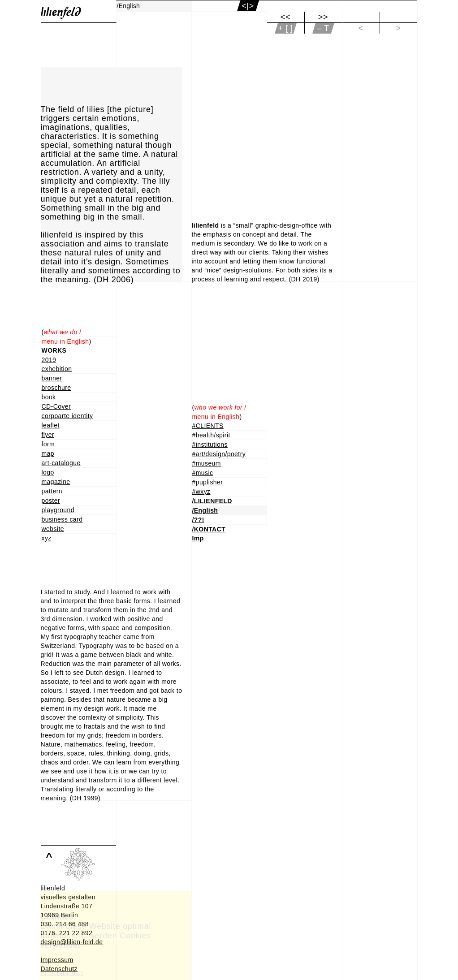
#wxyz (201, 492)
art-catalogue (61, 463)
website (53, 529)
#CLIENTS (208, 426)
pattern (52, 491)
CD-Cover (56, 406)
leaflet (51, 425)
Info (46, 964)
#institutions (210, 445)
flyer (48, 435)
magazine (56, 482)
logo (48, 472)
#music (203, 473)
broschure (56, 388)
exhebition (57, 369)
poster (51, 501)
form (48, 444)
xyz (47, 538)
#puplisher (208, 482)
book (49, 397)
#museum (207, 463)
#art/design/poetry (219, 454)
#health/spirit (211, 435)
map (48, 453)
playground (58, 510)
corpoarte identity (67, 416)
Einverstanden (62, 973)
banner (52, 378)
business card (62, 519)
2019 (49, 360)
